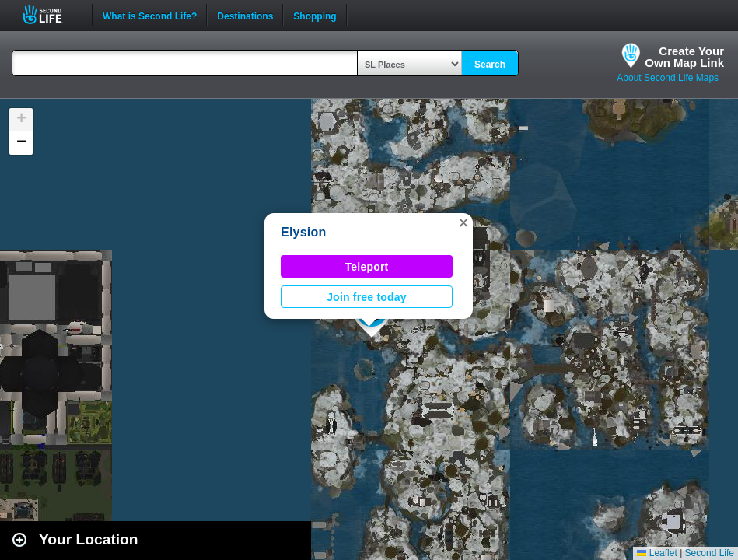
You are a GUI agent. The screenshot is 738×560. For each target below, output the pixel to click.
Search (490, 65)
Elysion (304, 232)
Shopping (315, 15)
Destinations (245, 15)
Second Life (51, 14)
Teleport (367, 267)
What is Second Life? (150, 15)
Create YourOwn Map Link (684, 57)
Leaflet (657, 553)
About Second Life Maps (668, 78)
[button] (463, 222)
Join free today (367, 297)
